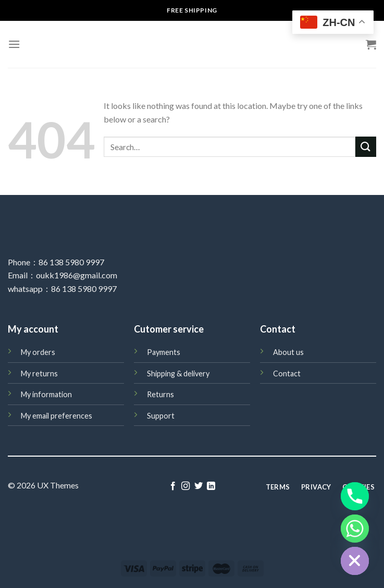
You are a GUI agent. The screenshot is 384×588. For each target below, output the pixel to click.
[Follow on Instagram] (185, 486)
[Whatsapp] (355, 529)
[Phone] (355, 496)
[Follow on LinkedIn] (211, 486)
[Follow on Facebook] (173, 486)
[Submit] (366, 147)
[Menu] (14, 44)
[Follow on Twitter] (199, 486)
